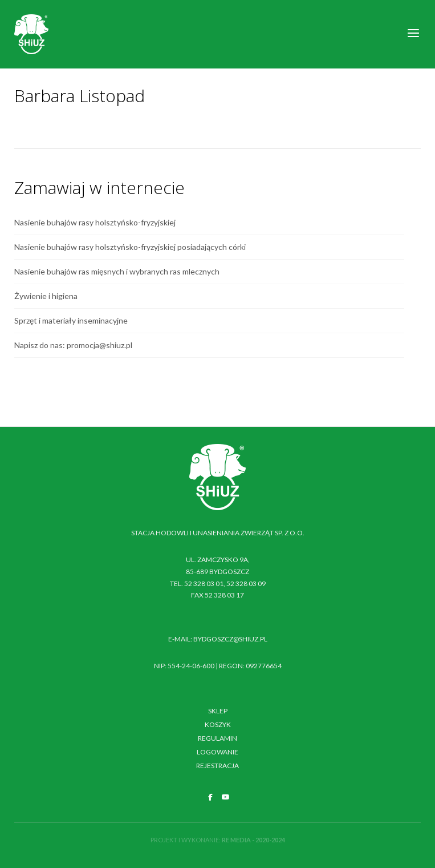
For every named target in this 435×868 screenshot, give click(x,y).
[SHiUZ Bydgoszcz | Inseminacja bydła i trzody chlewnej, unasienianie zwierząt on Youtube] (226, 797)
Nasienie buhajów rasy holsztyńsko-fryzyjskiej (95, 222)
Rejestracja (218, 766)
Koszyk (218, 724)
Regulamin (218, 738)
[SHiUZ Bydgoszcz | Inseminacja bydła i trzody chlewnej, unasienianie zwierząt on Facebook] (210, 797)
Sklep (218, 711)
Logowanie (218, 752)
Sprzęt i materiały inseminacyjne (71, 320)
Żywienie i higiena (46, 296)
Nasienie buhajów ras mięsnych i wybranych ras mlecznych (117, 271)
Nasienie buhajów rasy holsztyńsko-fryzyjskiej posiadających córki (130, 247)
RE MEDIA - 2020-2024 (253, 840)
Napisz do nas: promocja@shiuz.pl (73, 345)
